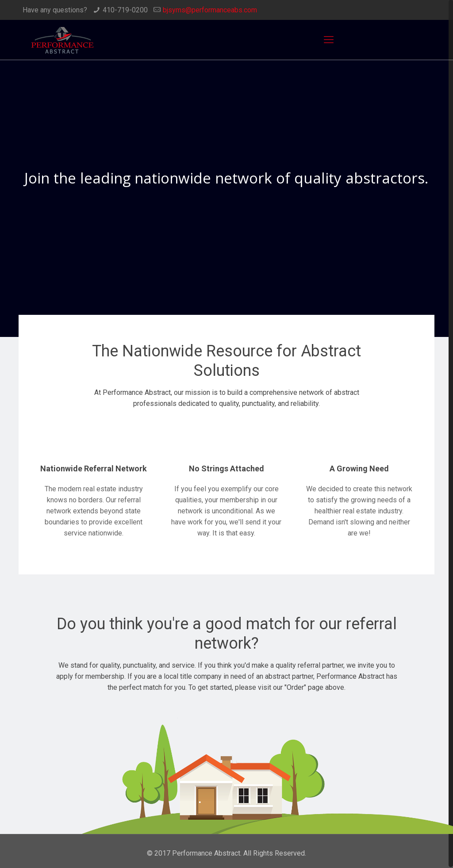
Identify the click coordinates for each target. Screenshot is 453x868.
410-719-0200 (125, 10)
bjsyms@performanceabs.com (210, 10)
